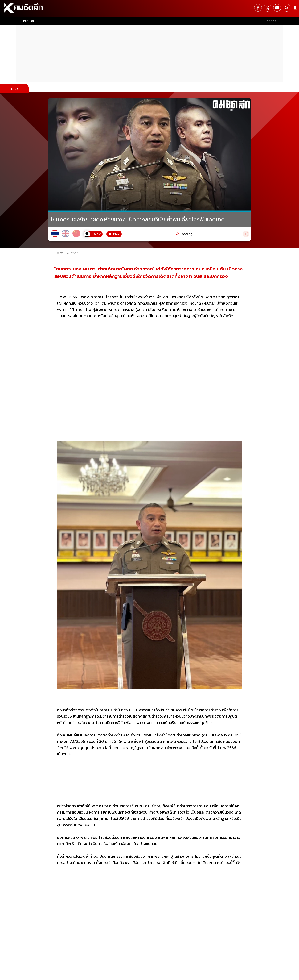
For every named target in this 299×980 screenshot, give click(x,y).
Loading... (187, 234)
